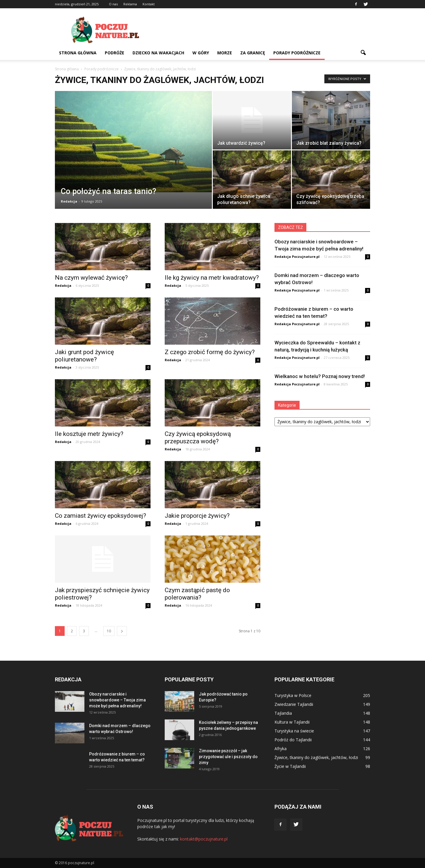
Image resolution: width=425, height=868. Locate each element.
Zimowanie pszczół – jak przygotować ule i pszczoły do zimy (228, 757)
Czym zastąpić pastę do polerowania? (197, 594)
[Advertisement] (263, 30)
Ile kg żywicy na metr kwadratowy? (212, 278)
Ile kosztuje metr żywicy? (89, 434)
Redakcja (69, 201)
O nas (113, 4)
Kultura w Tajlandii (292, 722)
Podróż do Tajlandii (293, 740)
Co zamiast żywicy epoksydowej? (100, 516)
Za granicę (253, 53)
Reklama (130, 4)
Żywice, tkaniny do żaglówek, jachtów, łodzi (316, 757)
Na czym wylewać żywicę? (91, 278)
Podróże (115, 53)
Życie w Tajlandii (290, 766)
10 (109, 631)
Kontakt (149, 4)
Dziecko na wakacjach (158, 53)
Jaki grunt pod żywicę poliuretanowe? (84, 356)
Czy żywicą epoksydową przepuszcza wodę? (198, 438)
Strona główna (78, 53)
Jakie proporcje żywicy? (197, 516)
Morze (225, 53)
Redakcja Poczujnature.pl (297, 257)
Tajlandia (283, 713)
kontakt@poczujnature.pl (204, 839)
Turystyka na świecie (294, 731)
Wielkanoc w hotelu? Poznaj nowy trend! (320, 376)
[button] (363, 53)
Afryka (281, 749)
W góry (201, 53)
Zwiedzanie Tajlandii (294, 704)
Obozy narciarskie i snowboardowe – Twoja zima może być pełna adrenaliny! (117, 700)
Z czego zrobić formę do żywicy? (210, 352)
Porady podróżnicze (297, 53)
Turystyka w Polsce (293, 695)
